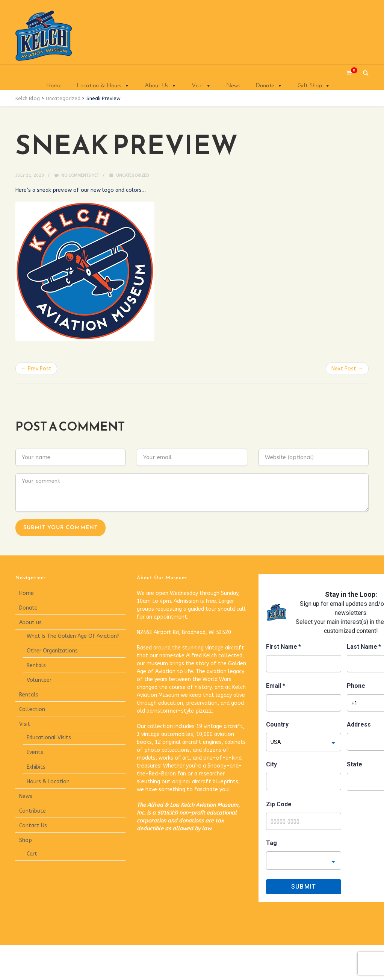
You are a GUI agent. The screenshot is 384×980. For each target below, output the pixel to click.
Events (35, 752)
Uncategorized (132, 175)
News (233, 86)
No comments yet (77, 175)
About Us (161, 86)
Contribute (33, 811)
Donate (269, 86)
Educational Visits (49, 738)
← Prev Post (36, 369)
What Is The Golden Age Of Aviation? (73, 636)
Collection (32, 709)
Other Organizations (52, 651)
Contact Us (33, 826)
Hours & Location (48, 782)
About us (30, 623)
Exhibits (36, 767)
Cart (32, 854)
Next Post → (347, 369)
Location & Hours (103, 86)
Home (54, 86)
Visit (201, 86)
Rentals (36, 665)
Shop (26, 840)
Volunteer (39, 680)
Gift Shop (314, 86)
